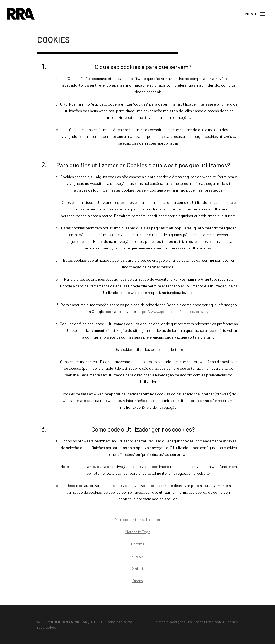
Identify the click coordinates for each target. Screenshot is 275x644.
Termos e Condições (170, 622)
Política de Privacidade (205, 622)
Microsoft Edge (137, 532)
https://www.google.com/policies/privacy (172, 311)
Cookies (232, 622)
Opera (138, 581)
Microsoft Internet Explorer (138, 519)
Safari (137, 568)
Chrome (138, 544)
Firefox (137, 556)
